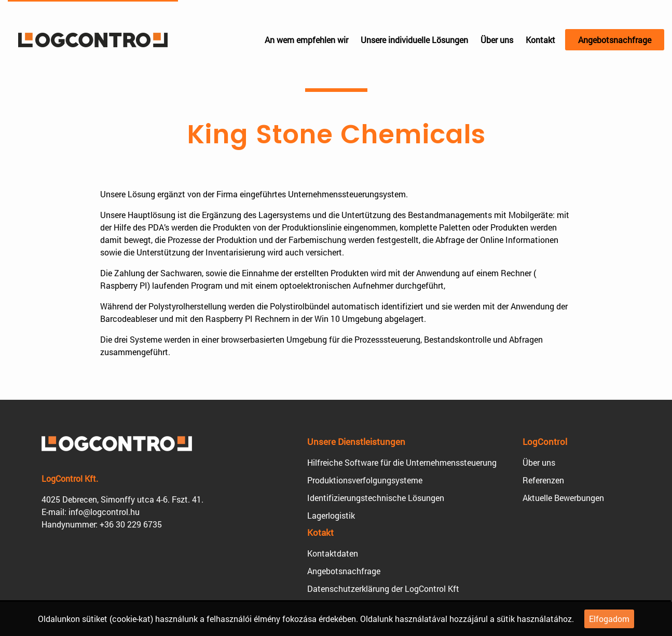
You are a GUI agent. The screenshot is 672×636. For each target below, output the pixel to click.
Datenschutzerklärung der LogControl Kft (383, 588)
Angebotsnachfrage (615, 40)
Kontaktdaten (333, 553)
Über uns (497, 40)
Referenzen (543, 480)
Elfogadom (609, 619)
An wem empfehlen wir (306, 40)
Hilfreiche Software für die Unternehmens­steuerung (402, 462)
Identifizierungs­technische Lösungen (376, 498)
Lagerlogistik (331, 515)
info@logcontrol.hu (104, 512)
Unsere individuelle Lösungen (414, 40)
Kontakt (540, 40)
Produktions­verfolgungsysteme (365, 480)
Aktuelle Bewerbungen (563, 498)
